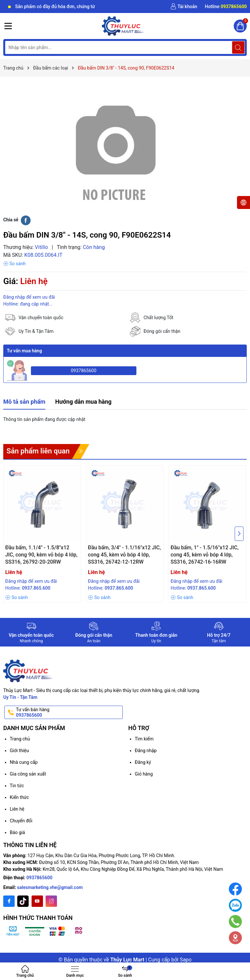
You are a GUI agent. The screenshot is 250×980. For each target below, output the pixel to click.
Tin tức (17, 786)
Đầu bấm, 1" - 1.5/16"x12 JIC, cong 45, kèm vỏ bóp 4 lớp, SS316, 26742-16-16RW (205, 555)
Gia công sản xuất (28, 774)
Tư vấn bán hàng (69, 712)
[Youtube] (37, 901)
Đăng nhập (146, 751)
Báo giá (17, 832)
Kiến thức (19, 797)
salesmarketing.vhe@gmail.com (50, 887)
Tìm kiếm (144, 739)
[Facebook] (9, 901)
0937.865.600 (36, 588)
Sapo (186, 960)
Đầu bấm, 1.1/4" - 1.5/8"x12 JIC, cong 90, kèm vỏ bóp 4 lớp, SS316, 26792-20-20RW (41, 555)
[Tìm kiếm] (238, 47)
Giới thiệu (19, 751)
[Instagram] (51, 901)
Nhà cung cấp (24, 762)
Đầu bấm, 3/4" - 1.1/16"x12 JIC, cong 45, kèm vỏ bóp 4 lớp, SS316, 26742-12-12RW (124, 555)
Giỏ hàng (144, 774)
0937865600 (83, 371)
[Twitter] (23, 901)
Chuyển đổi (21, 821)
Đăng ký (143, 762)
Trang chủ (20, 739)
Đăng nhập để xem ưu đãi (29, 297)
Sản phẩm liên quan (38, 451)
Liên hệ (17, 809)
